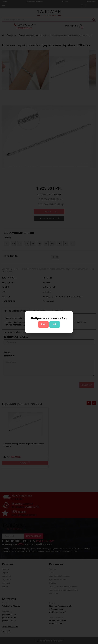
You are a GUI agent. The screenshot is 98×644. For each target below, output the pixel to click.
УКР (55, 324)
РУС (43, 324)
